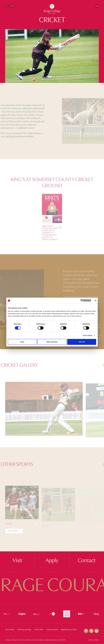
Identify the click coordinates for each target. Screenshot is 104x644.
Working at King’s (24, 630)
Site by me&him (94, 640)
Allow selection (52, 342)
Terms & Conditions (38, 640)
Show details (88, 335)
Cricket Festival (52, 630)
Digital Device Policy (69, 630)
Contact (87, 561)
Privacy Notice (27, 640)
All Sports (13, 531)
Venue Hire (39, 630)
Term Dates (10, 630)
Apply (52, 561)
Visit (17, 561)
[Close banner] (95, 301)
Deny (22, 342)
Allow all (82, 342)
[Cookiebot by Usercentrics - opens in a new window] (82, 301)
